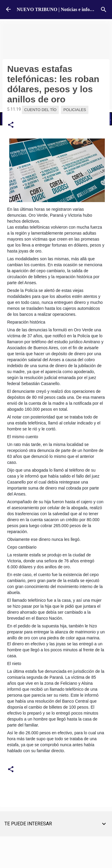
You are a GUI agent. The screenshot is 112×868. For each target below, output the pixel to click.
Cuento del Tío (40, 110)
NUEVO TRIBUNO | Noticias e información (62, 9)
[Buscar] (104, 10)
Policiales (75, 110)
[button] (11, 125)
